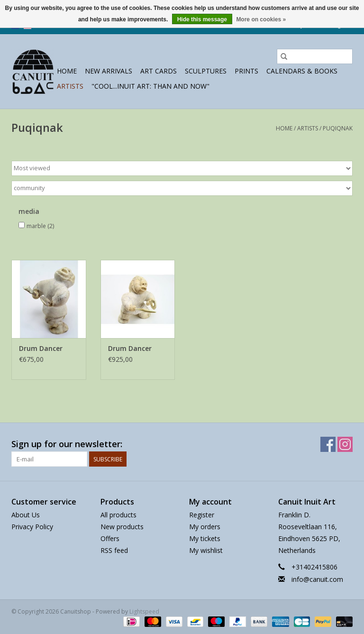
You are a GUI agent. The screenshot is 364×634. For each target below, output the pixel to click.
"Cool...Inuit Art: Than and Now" (150, 86)
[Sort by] (182, 168)
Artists (70, 86)
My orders (205, 527)
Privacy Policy (32, 527)
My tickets (205, 538)
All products (118, 515)
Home (67, 71)
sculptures (206, 71)
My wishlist (206, 550)
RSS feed (114, 550)
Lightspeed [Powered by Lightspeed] (144, 611)
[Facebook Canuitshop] (328, 444)
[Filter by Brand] (182, 188)
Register (202, 515)
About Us (26, 515)
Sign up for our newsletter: (67, 444)
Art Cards (159, 71)
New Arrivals (109, 71)
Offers (110, 538)
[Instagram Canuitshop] (345, 444)
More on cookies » (261, 19)
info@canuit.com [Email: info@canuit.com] (317, 579)
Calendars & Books (302, 71)
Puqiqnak (338, 128)
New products (122, 527)
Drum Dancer (41, 348)
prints (246, 71)
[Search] (315, 56)
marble (40, 226)
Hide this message (202, 19)
